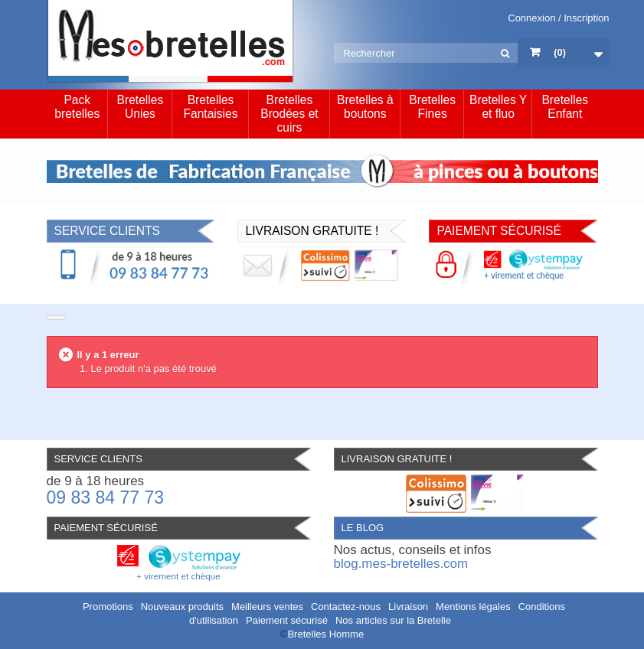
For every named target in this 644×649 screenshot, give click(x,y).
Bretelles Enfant (565, 107)
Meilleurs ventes (267, 607)
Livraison (408, 607)
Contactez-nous (346, 607)
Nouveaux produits (182, 607)
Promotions (108, 607)
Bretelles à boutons (365, 107)
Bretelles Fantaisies (210, 107)
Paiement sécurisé (287, 620)
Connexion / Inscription (558, 18)
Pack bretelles (77, 107)
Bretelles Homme (325, 634)
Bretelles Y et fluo (498, 107)
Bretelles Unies (141, 107)
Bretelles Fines (432, 107)
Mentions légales (473, 607)
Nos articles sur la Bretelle (393, 620)
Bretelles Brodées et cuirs (289, 114)
